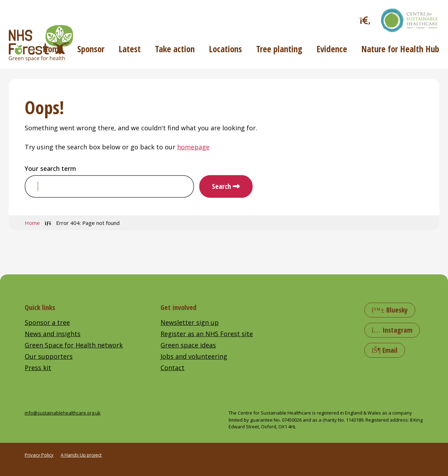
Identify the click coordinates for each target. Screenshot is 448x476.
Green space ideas (188, 345)
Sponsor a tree (47, 322)
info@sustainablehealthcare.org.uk (63, 413)
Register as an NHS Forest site (207, 334)
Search (222, 186)
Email (385, 350)
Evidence (332, 49)
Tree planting (279, 49)
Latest (130, 49)
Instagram (392, 330)
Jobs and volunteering (194, 356)
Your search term (50, 168)
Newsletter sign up (190, 322)
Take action (175, 49)
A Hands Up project (81, 455)
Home (53, 49)
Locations (225, 49)
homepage (193, 147)
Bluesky (390, 310)
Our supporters (49, 356)
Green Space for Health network (74, 345)
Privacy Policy (39, 455)
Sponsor (91, 49)
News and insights (53, 334)
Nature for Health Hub (400, 49)
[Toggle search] (365, 20)
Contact (172, 368)
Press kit (38, 368)
